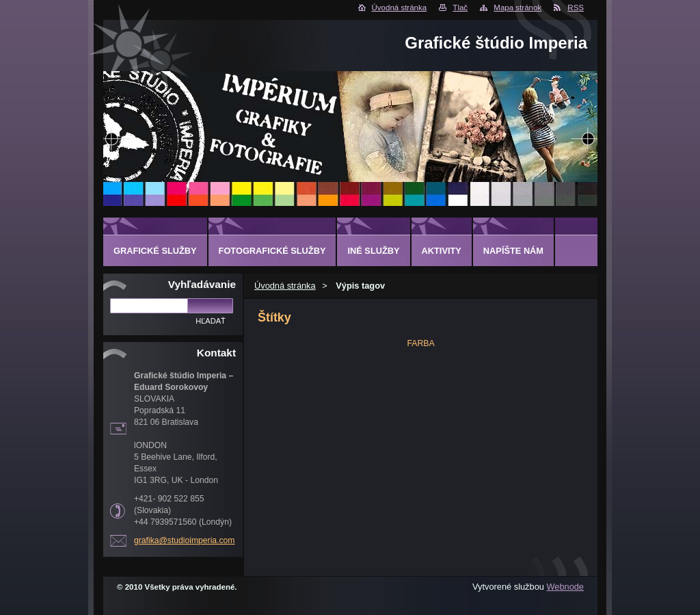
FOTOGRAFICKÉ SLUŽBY (272, 251)
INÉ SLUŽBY (373, 251)
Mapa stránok (517, 8)
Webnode (565, 587)
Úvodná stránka (400, 8)
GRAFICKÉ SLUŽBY (155, 251)
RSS (576, 8)
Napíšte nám (513, 251)
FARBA (420, 343)
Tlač (460, 8)
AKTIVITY (442, 251)
